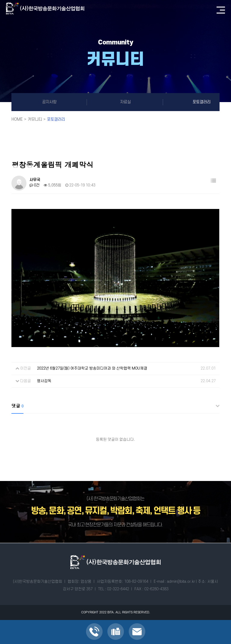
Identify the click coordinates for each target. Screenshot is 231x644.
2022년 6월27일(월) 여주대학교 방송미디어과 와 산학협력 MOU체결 (92, 368)
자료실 (125, 102)
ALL (118, 612)
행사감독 (44, 381)
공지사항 (49, 102)
